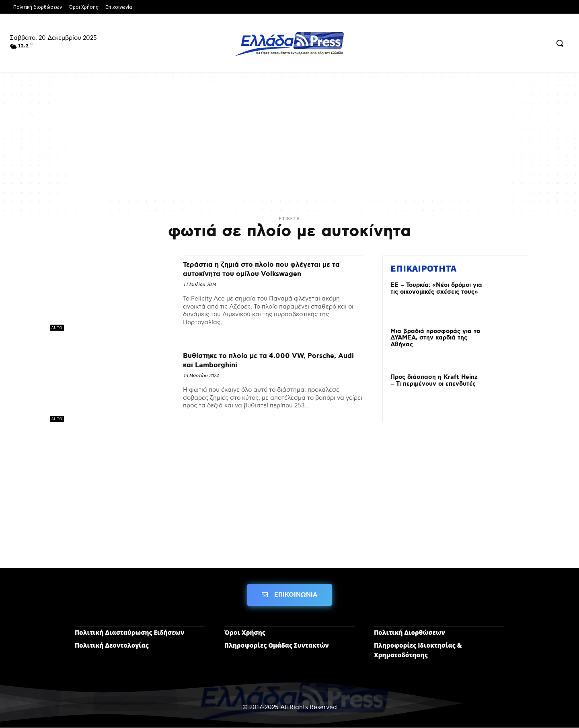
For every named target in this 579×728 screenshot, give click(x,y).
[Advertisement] (289, 141)
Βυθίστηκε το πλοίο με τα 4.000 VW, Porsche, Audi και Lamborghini (257, 360)
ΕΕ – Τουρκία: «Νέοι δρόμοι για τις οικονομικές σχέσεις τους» (436, 289)
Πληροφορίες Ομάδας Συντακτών (277, 645)
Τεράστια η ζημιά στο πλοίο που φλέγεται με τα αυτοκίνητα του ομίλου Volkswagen (272, 269)
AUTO (57, 328)
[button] (560, 43)
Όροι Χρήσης (245, 632)
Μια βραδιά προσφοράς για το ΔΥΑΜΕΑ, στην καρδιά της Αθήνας (435, 338)
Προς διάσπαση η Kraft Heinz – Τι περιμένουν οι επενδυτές (434, 381)
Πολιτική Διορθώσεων (410, 632)
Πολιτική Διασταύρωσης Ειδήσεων (129, 632)
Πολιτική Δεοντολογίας (112, 645)
